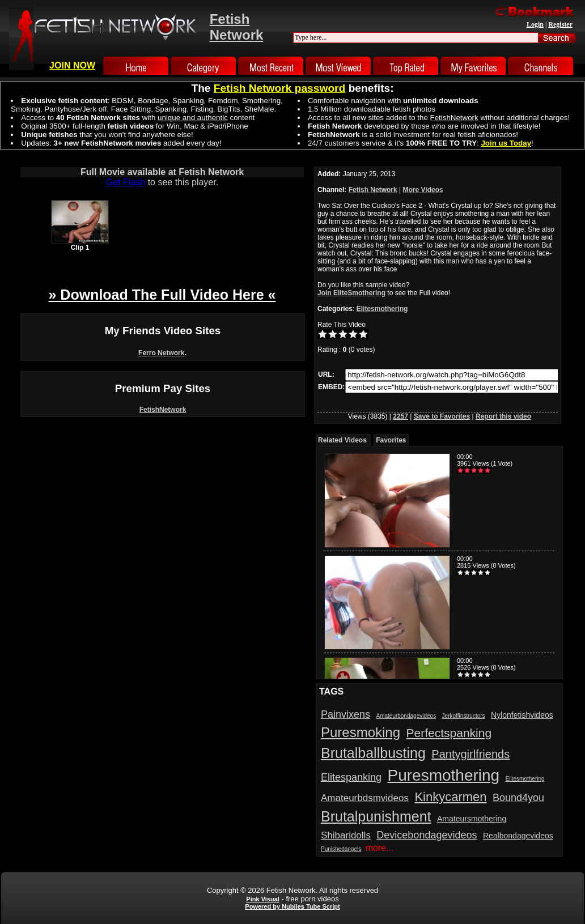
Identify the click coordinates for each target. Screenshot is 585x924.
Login (535, 24)
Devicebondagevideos (427, 835)
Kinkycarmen (450, 797)
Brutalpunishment (376, 816)
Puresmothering (444, 775)
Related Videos (342, 440)
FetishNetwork (163, 410)
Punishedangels (341, 849)
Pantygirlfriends (470, 754)
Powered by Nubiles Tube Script (292, 906)
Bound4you (518, 798)
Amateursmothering (472, 819)
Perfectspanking (449, 733)
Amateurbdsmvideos (365, 798)
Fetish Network (373, 190)
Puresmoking (361, 732)
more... (380, 848)
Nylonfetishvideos (522, 715)
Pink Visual (263, 899)
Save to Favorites (442, 416)
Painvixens (346, 714)
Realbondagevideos (518, 836)
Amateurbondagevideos (406, 716)
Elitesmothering (382, 309)
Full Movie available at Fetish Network (162, 172)
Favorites (391, 440)
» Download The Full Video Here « (162, 295)
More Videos (423, 190)
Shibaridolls (346, 835)
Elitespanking (351, 777)
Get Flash (126, 182)
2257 (400, 416)
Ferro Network (161, 353)
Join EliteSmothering (351, 293)
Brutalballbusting (373, 753)
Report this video (503, 416)
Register (560, 24)
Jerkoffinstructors (464, 716)
